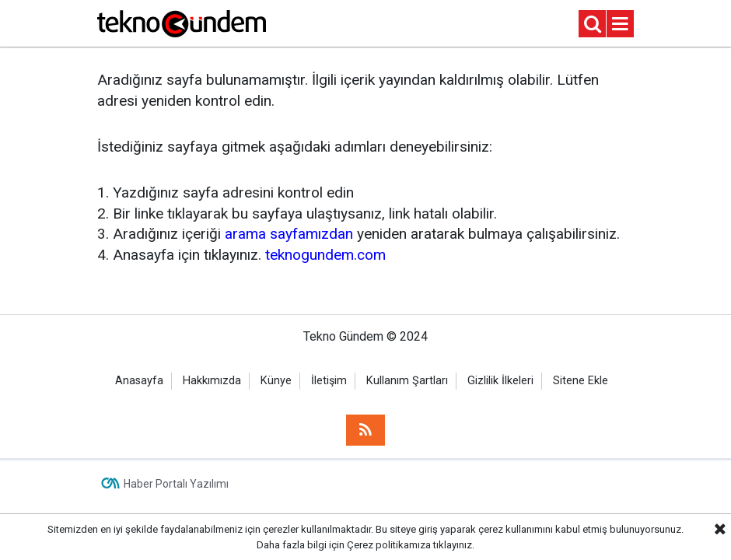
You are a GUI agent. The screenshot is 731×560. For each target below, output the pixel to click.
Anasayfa (139, 381)
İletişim (329, 381)
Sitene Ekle (581, 381)
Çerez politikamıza (389, 545)
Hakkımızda (212, 381)
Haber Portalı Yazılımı (176, 484)
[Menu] (621, 24)
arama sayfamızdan (289, 234)
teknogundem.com (325, 255)
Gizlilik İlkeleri (500, 381)
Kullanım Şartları (407, 381)
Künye (276, 381)
